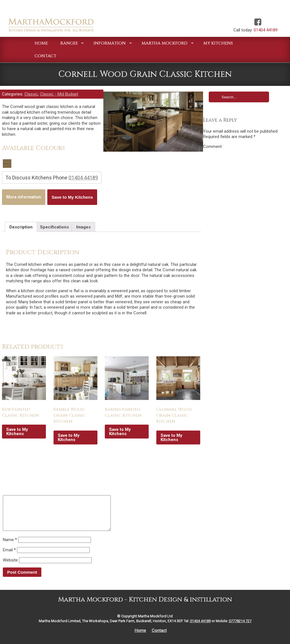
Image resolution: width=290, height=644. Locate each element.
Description (21, 227)
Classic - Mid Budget (59, 94)
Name (10, 546)
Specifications (54, 227)
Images (83, 227)
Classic (31, 94)
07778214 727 (240, 628)
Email (9, 557)
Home (140, 637)
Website (10, 567)
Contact (159, 637)
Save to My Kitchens (72, 197)
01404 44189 (266, 30)
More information (24, 197)
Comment (212, 147)
